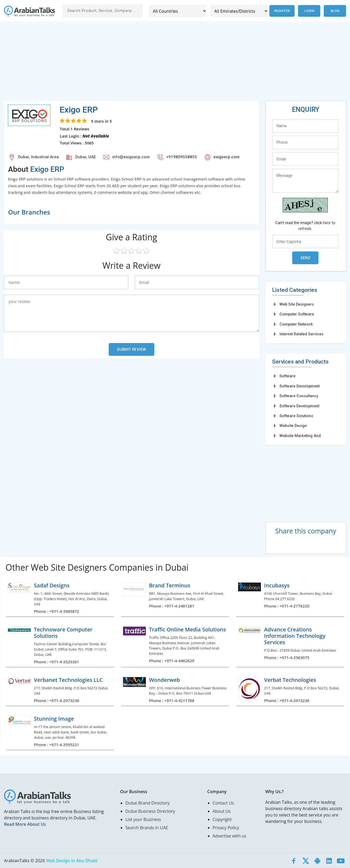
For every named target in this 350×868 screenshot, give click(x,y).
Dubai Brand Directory (148, 803)
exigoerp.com (226, 157)
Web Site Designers (297, 304)
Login (309, 11)
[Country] (178, 11)
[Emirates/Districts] (239, 11)
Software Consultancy (299, 396)
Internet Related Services (301, 334)
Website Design (293, 426)
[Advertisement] (163, 63)
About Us (222, 811)
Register (281, 11)
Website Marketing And (300, 436)
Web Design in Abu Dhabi (72, 861)
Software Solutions (296, 416)
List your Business (143, 819)
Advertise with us (229, 836)
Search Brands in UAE (147, 828)
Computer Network (296, 324)
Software (287, 376)
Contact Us (223, 803)
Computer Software (297, 314)
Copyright (222, 819)
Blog (335, 11)
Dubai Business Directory (150, 811)
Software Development (299, 406)
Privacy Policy (226, 828)
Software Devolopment (299, 386)
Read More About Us (25, 824)
